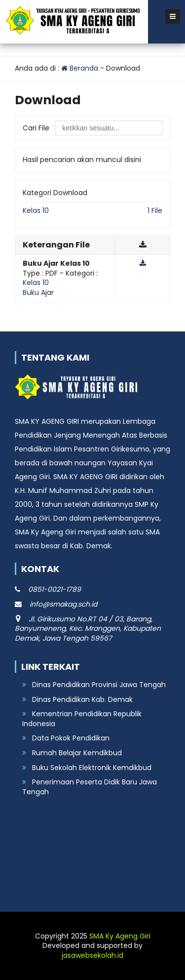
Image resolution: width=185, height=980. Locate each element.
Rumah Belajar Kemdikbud (77, 753)
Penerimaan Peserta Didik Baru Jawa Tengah (90, 787)
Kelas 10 (36, 210)
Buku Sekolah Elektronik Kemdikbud (92, 768)
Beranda (80, 68)
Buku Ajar (38, 292)
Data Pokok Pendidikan (71, 738)
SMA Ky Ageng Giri (120, 936)
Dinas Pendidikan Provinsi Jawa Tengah (99, 685)
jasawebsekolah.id (92, 955)
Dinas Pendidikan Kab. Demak (82, 699)
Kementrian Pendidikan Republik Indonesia (82, 719)
